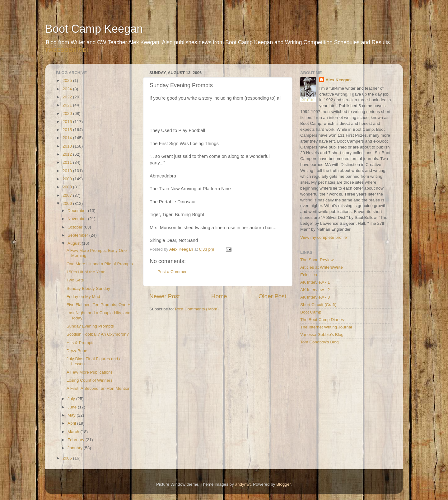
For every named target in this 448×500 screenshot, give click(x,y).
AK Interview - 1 (315, 282)
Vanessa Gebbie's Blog (322, 335)
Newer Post (165, 296)
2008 (68, 187)
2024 (68, 89)
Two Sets (75, 280)
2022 (68, 97)
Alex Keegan (338, 80)
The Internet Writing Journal (326, 327)
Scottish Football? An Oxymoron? (98, 334)
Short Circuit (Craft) (318, 305)
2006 (68, 203)
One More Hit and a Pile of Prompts (100, 264)
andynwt (243, 484)
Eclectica (309, 275)
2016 (68, 122)
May (72, 415)
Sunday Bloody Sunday (88, 288)
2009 (68, 179)
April (72, 423)
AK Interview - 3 (315, 297)
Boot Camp (311, 312)
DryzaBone (77, 351)
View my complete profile (324, 237)
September (78, 235)
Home (219, 296)
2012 (68, 154)
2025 (68, 80)
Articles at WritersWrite (322, 267)
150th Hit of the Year (86, 272)
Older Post (272, 296)
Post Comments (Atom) (197, 309)
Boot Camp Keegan (94, 29)
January (76, 448)
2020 (68, 113)
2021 (68, 105)
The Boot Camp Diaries (322, 320)
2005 (68, 458)
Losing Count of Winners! (90, 380)
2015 (68, 130)
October (76, 227)
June (73, 407)
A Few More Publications (90, 372)
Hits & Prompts (81, 343)
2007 (68, 195)
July (72, 399)
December (78, 211)
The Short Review (317, 260)
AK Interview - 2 (315, 290)
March (74, 432)
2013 (68, 146)
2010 (68, 171)
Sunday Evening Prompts (90, 326)
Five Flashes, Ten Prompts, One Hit (100, 305)
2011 (68, 162)
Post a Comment (173, 272)
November (78, 219)
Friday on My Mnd (83, 297)
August (75, 243)
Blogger (283, 484)
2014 (68, 138)
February (77, 440)
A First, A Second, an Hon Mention (99, 388)
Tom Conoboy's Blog (319, 342)
